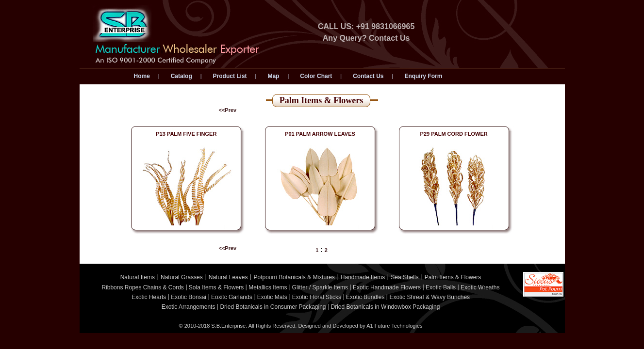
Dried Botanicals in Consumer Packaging (273, 307)
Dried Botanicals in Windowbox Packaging (386, 307)
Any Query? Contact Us (366, 38)
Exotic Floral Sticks (317, 297)
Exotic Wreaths (480, 287)
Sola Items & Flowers (216, 287)
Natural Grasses (182, 277)
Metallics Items (268, 287)
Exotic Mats (272, 297)
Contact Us (368, 76)
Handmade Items (363, 277)
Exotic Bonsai (189, 297)
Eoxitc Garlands (232, 297)
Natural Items (138, 277)
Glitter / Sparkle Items (320, 287)
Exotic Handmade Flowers (387, 287)
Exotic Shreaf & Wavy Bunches (429, 297)
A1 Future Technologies (394, 326)
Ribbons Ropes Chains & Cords (142, 287)
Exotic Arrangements (189, 307)
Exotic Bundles (365, 297)
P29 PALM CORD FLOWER (454, 134)
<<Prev (228, 110)
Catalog (182, 76)
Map (273, 76)
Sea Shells (405, 277)
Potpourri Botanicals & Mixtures (294, 277)
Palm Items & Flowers (453, 277)
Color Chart (316, 76)
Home (142, 76)
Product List (230, 76)
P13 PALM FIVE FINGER (186, 134)
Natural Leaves (228, 277)
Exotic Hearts (149, 297)
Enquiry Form (423, 76)
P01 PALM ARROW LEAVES (320, 134)
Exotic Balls (441, 287)
